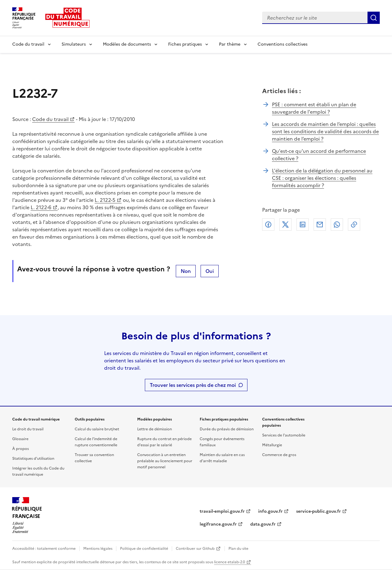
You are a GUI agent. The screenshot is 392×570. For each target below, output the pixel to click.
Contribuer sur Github (195, 549)
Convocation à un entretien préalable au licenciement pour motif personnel (165, 461)
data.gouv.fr (263, 524)
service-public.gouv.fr (318, 511)
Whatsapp (337, 225)
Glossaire (20, 439)
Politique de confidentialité (144, 549)
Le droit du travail (28, 429)
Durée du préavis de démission (227, 429)
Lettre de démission (155, 429)
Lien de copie (354, 225)
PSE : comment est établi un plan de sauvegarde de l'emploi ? (314, 108)
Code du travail (28, 44)
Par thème (230, 44)
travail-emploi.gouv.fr (222, 511)
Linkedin (303, 225)
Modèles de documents (127, 44)
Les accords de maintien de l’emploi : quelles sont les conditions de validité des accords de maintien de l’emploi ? (325, 131)
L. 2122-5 (105, 200)
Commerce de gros (279, 455)
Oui (210, 271)
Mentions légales (98, 549)
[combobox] (315, 18)
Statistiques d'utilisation (33, 459)
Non (186, 271)
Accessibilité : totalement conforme (44, 549)
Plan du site (238, 549)
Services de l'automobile (284, 435)
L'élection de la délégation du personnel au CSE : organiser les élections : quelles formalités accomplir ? (322, 178)
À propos (21, 449)
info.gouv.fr (270, 511)
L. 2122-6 (41, 207)
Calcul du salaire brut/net (97, 429)
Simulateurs (74, 44)
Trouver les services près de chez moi (193, 385)
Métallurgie (272, 445)
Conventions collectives (283, 44)
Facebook (268, 225)
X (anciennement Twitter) (285, 225)
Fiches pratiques (185, 44)
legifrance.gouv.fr (218, 524)
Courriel (320, 225)
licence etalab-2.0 (230, 562)
